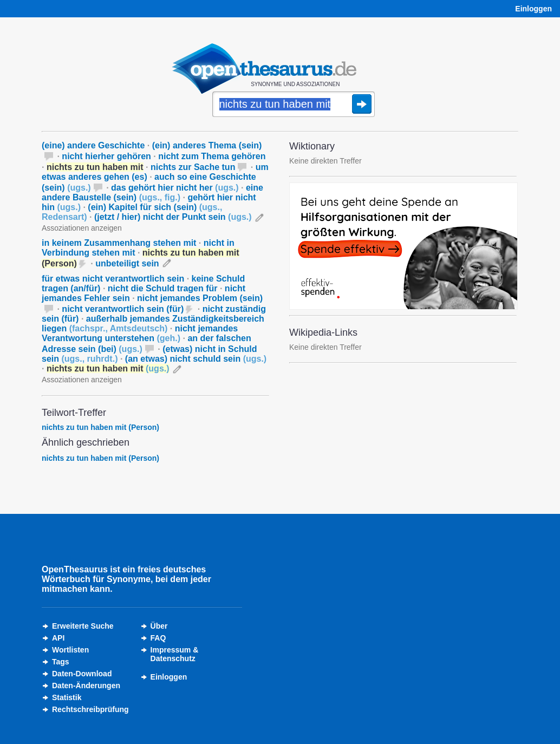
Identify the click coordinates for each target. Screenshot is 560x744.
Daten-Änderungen (86, 686)
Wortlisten (70, 650)
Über (159, 626)
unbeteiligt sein (127, 263)
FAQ (158, 638)
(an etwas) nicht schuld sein (196, 359)
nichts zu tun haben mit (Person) (100, 427)
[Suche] (294, 105)
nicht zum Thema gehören (212, 156)
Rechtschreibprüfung (90, 709)
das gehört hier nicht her (175, 188)
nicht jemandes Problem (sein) (200, 298)
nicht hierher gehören (106, 156)
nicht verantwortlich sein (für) (123, 309)
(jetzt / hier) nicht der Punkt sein (173, 217)
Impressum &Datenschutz (175, 654)
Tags (61, 662)
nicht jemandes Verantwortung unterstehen (140, 333)
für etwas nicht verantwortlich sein (113, 279)
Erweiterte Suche (83, 626)
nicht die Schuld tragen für (163, 288)
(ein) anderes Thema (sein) (207, 145)
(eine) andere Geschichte (93, 145)
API (58, 638)
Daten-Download (82, 674)
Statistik (67, 697)
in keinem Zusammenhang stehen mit (119, 243)
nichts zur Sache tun (193, 167)
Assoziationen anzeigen (82, 228)
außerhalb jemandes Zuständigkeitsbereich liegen (153, 324)
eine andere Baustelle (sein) (152, 192)
